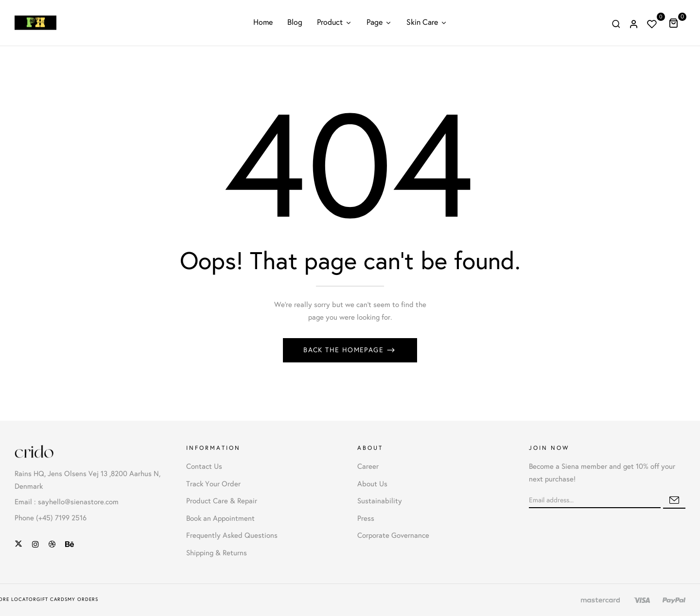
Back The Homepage (345, 350)
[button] (677, 23)
